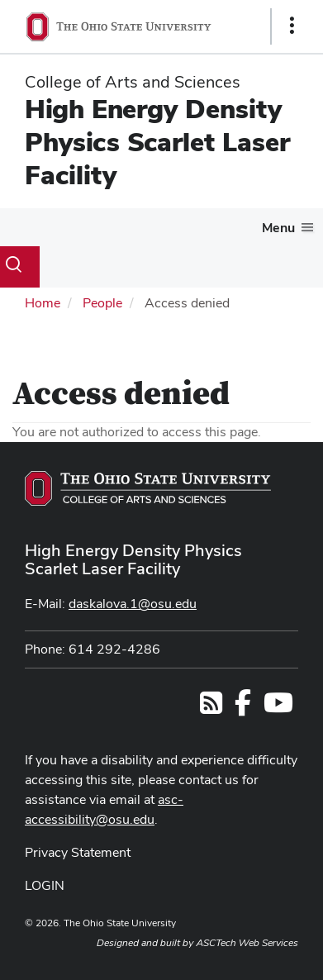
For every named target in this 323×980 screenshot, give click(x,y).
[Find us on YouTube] (278, 708)
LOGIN (45, 885)
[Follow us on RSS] (211, 708)
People (102, 303)
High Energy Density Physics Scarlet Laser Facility (157, 142)
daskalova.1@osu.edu (133, 604)
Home (43, 303)
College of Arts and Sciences (133, 82)
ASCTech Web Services (247, 943)
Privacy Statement (78, 852)
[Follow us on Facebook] (243, 708)
